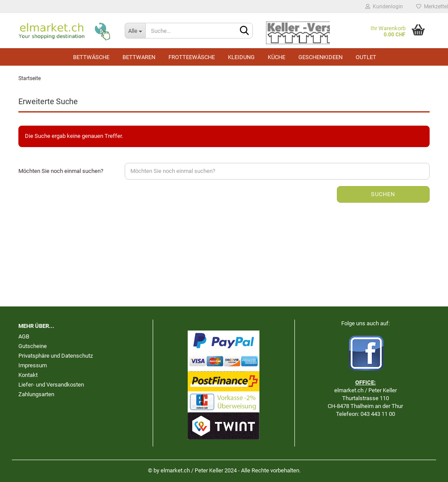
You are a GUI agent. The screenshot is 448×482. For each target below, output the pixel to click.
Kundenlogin (384, 7)
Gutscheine (33, 346)
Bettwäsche (91, 57)
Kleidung (241, 57)
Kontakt (28, 375)
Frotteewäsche (192, 57)
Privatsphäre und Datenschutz (56, 356)
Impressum (33, 365)
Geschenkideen (320, 57)
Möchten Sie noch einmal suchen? (61, 171)
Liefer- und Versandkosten (51, 385)
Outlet (366, 57)
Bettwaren (139, 57)
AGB (24, 336)
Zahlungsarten (36, 394)
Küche (276, 57)
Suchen (383, 194)
